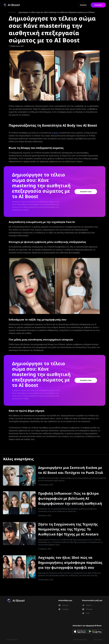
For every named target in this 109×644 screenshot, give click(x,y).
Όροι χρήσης (98, 640)
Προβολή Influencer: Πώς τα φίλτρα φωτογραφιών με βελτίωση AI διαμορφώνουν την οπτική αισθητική (70, 498)
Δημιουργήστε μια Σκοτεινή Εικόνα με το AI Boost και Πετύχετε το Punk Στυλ (71, 470)
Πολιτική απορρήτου (80, 640)
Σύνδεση (83, 5)
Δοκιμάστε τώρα (86, 192)
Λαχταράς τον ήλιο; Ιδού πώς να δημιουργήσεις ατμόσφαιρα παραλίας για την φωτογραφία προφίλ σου (70, 562)
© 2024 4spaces (12, 640)
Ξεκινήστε (98, 5)
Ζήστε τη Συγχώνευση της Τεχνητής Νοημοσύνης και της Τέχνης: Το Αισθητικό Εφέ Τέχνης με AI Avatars (68, 529)
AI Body (55, 133)
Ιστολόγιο (12, 12)
